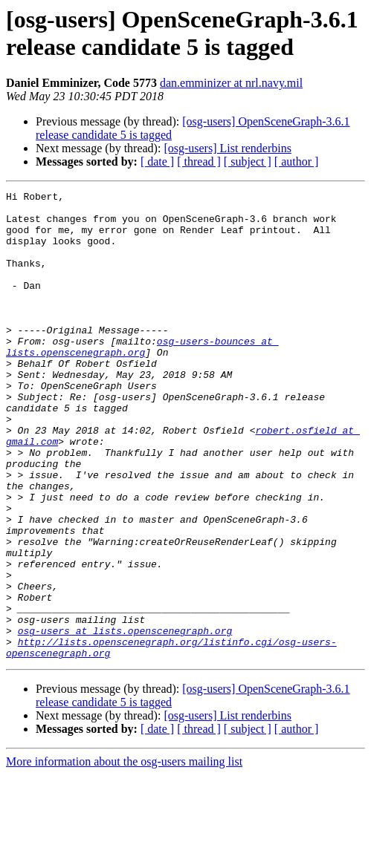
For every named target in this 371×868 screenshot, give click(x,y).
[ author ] (297, 161)
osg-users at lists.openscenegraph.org (125, 719)
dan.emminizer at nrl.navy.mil (231, 83)
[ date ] (157, 161)
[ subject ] (248, 161)
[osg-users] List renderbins (228, 148)
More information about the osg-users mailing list (124, 855)
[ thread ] (199, 161)
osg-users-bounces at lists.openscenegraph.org (142, 379)
